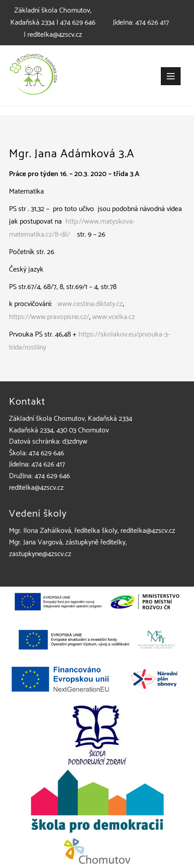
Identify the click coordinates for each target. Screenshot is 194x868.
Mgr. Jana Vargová (36, 542)
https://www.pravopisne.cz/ (49, 317)
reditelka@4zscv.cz (55, 35)
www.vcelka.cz (114, 317)
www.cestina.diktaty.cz (90, 304)
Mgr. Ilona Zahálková (40, 531)
